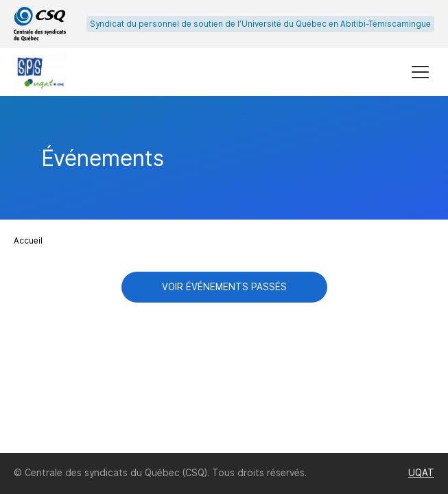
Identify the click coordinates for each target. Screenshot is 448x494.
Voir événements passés (224, 287)
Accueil (28, 241)
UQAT (421, 473)
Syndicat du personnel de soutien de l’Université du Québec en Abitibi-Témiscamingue (260, 24)
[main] (224, 274)
